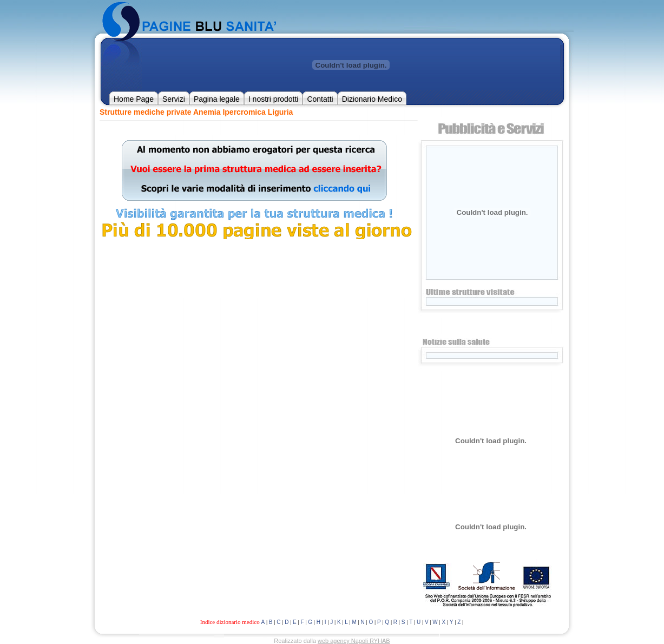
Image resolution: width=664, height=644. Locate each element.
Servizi (174, 99)
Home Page (134, 99)
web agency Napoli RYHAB (354, 641)
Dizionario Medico (372, 99)
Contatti (320, 99)
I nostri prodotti (274, 99)
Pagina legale (217, 99)
